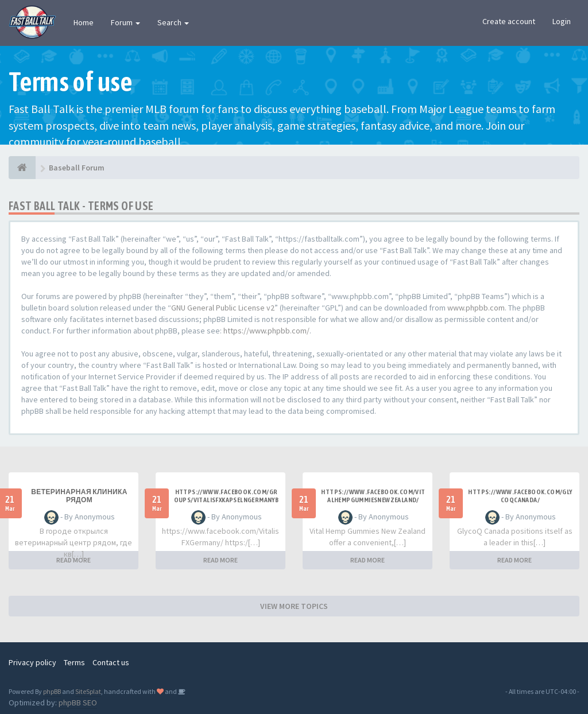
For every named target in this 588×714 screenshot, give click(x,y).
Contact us (111, 662)
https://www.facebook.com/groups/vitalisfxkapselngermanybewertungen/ (227, 500)
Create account (509, 21)
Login (562, 21)
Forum (125, 22)
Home (84, 22)
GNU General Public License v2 (223, 308)
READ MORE (73, 560)
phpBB (52, 691)
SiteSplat (88, 691)
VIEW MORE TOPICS (294, 606)
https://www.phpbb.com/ (266, 331)
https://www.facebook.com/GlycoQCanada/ (520, 496)
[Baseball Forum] (22, 168)
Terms (74, 662)
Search (173, 22)
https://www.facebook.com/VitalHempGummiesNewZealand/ (373, 496)
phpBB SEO (78, 703)
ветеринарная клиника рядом (79, 496)
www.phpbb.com (476, 308)
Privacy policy (32, 662)
